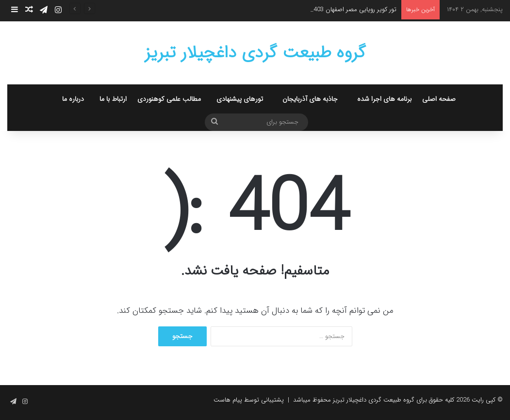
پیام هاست (228, 400)
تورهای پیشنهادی (240, 99)
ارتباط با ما (113, 99)
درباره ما (73, 99)
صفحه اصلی (439, 99)
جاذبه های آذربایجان (310, 99)
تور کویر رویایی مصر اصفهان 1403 (353, 9)
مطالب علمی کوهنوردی (169, 99)
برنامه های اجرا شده (384, 99)
